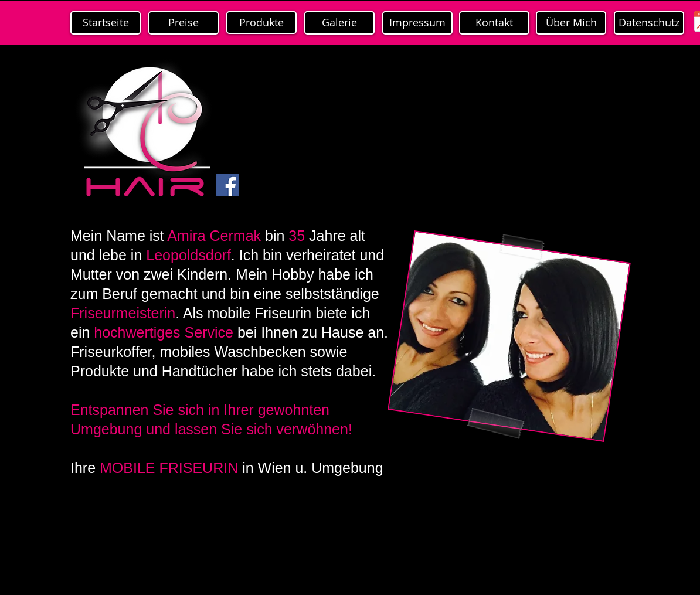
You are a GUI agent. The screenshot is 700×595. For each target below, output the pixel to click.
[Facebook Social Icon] (228, 185)
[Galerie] (339, 23)
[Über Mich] (571, 23)
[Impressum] (417, 23)
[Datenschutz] (649, 23)
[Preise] (184, 23)
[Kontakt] (494, 23)
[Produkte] (261, 23)
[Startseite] (106, 23)
